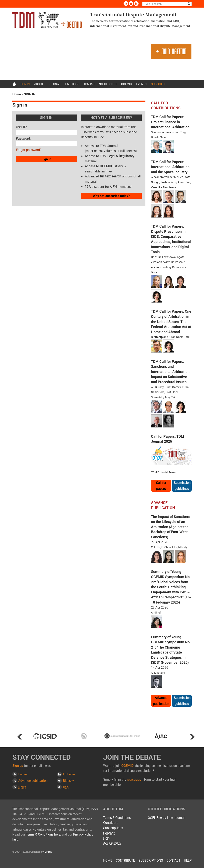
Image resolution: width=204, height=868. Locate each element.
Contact (109, 833)
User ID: (21, 127)
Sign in (25, 84)
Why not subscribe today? (111, 196)
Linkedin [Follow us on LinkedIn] (126, 4)
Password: (23, 138)
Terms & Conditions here (43, 834)
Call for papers (161, 486)
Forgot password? (29, 150)
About (39, 84)
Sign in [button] (46, 159)
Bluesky (68, 781)
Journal (54, 84)
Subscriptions (113, 828)
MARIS (48, 852)
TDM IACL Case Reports (100, 84)
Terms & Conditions (117, 818)
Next (192, 737)
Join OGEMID (171, 51)
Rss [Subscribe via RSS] (136, 4)
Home (15, 84)
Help (106, 838)
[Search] (167, 4)
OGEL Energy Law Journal (166, 818)
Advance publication (161, 701)
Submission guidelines (182, 486)
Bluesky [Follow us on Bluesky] (131, 4)
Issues (23, 774)
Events (141, 84)
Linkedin (69, 774)
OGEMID (126, 84)
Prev (20, 737)
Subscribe (158, 84)
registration (135, 779)
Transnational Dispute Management (47, 20)
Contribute (111, 823)
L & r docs (72, 84)
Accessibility (112, 843)
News (22, 787)
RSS (66, 787)
